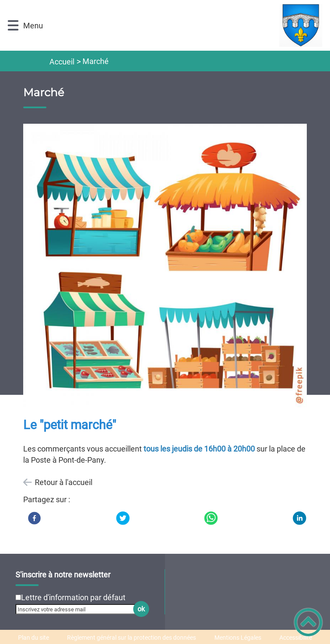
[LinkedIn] (299, 518)
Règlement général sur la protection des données (131, 638)
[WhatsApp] (211, 518)
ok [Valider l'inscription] (141, 609)
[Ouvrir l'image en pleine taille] (165, 266)
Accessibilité (296, 638)
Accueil (62, 62)
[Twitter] (123, 518)
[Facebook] (34, 518)
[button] (13, 26)
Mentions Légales (238, 638)
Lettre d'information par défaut (73, 597)
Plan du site (34, 638)
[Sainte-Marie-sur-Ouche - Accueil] (186, 25)
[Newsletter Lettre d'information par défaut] (18, 597)
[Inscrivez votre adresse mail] (79, 609)
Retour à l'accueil (64, 482)
